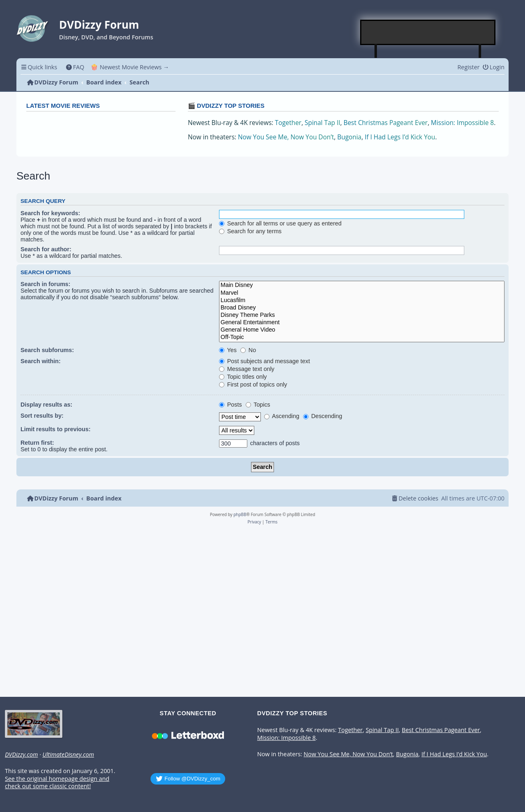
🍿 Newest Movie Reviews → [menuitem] (130, 67)
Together (288, 123)
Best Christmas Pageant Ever (386, 123)
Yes (228, 350)
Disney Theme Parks (362, 315)
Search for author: (46, 249)
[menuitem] (75, 67)
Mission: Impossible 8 (463, 123)
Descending (323, 416)
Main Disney (362, 285)
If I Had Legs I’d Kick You (400, 137)
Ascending (282, 416)
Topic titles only (243, 377)
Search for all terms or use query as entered (280, 223)
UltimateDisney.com (68, 755)
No (248, 350)
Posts (231, 405)
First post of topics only (253, 384)
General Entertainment (362, 323)
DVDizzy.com (21, 755)
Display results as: (46, 405)
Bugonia (349, 137)
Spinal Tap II (323, 123)
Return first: (37, 443)
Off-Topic (362, 337)
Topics (258, 405)
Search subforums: (47, 350)
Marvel (362, 293)
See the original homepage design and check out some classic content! (57, 783)
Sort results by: (42, 416)
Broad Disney (362, 308)
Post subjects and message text (265, 361)
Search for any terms (250, 231)
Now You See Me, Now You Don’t (286, 137)
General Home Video (362, 330)
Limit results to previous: (56, 429)
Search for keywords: (50, 213)
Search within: (41, 361)
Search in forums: (46, 284)
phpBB (240, 514)
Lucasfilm (362, 300)
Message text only (247, 369)
